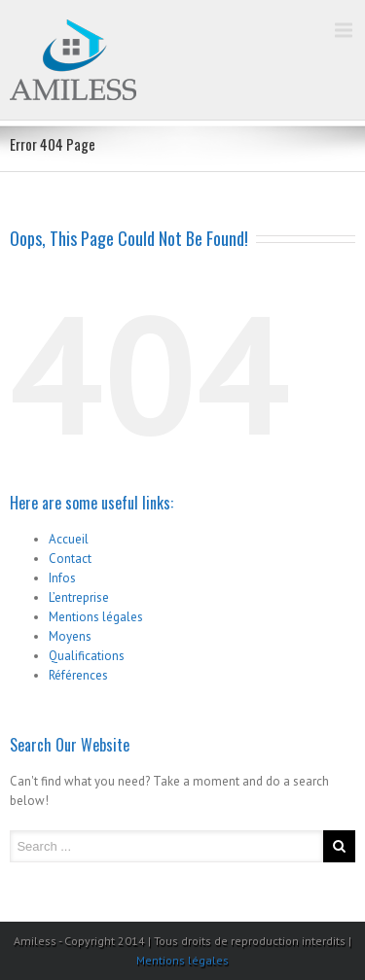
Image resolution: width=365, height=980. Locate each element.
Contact (70, 559)
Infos (62, 578)
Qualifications (87, 656)
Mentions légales (96, 617)
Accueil (69, 539)
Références (78, 675)
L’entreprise (79, 597)
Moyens (70, 636)
